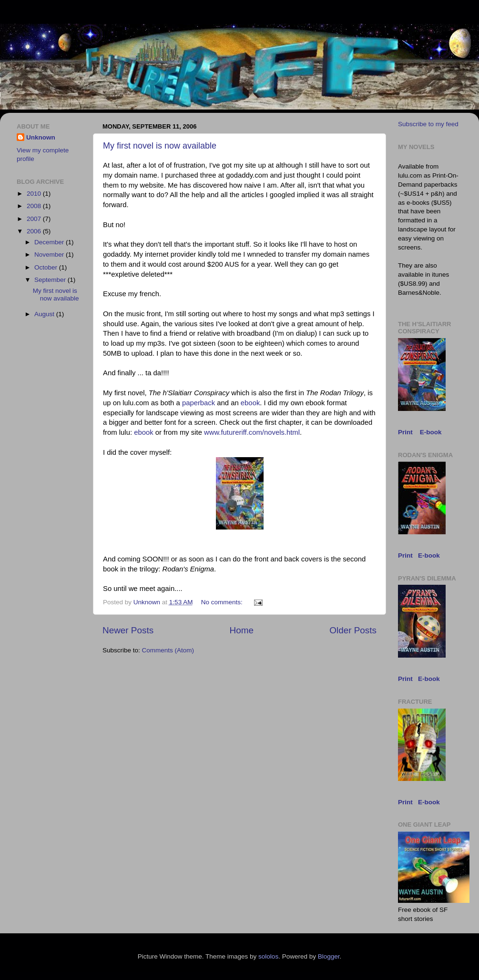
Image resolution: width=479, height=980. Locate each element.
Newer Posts (128, 630)
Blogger (329, 956)
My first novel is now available (160, 146)
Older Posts (353, 630)
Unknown (41, 137)
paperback (199, 403)
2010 (35, 194)
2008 (35, 206)
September (51, 280)
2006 (35, 231)
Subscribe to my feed (428, 124)
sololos (268, 956)
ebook (250, 403)
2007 (35, 219)
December (50, 242)
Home (242, 630)
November (50, 255)
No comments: (223, 602)
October (47, 267)
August (45, 314)
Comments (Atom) (168, 650)
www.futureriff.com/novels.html (252, 432)
